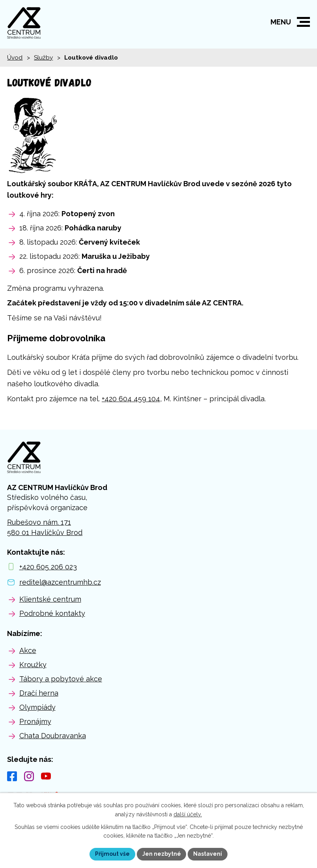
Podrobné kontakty (52, 613)
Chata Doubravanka (53, 736)
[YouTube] (46, 776)
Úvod (15, 58)
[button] (303, 22)
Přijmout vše (112, 854)
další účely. (188, 814)
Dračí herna (39, 693)
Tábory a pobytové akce (61, 679)
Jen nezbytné (162, 854)
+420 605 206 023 (48, 567)
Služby (43, 58)
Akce (28, 650)
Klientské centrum (50, 599)
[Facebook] (12, 776)
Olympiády (37, 707)
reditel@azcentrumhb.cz (60, 582)
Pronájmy (35, 721)
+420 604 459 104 (131, 399)
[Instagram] (29, 776)
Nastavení (208, 854)
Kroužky (33, 665)
